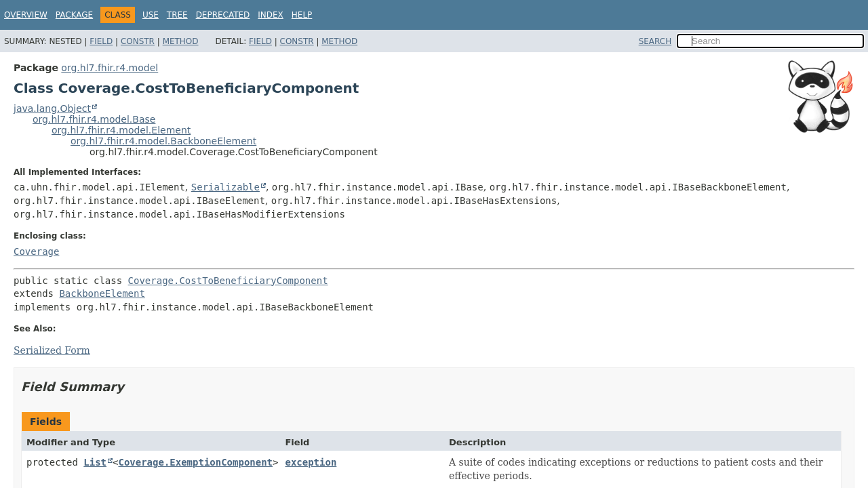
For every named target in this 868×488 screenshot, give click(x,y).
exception (311, 462)
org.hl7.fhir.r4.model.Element (121, 130)
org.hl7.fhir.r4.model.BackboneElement (163, 141)
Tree (177, 15)
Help (302, 15)
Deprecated (223, 15)
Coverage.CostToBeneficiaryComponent (228, 281)
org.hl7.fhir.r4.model (110, 68)
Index (271, 15)
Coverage (36, 251)
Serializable (225, 187)
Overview (26, 15)
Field (101, 41)
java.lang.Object (52, 108)
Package (74, 15)
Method (181, 41)
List (95, 462)
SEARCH (655, 41)
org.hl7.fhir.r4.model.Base (94, 119)
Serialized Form (52, 350)
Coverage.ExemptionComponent (195, 462)
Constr (138, 41)
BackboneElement (102, 293)
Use (151, 15)
